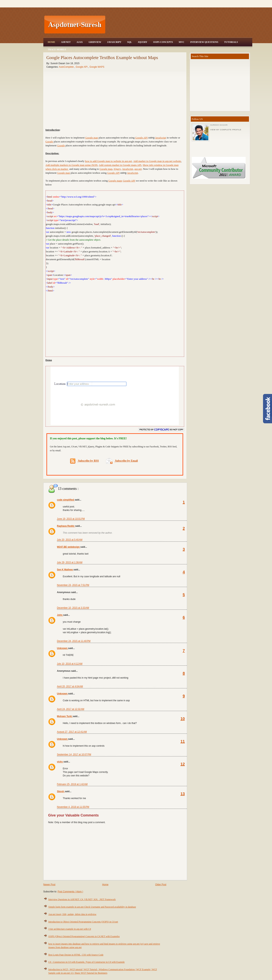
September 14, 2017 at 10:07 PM (74, 754)
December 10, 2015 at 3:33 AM (73, 608)
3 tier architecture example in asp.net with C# (70, 929)
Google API (82, 67)
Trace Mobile (57, 49)
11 (183, 741)
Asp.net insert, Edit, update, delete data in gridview (72, 914)
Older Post (161, 885)
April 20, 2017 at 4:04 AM (70, 686)
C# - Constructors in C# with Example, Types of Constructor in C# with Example (87, 962)
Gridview (95, 42)
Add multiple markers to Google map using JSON (72, 165)
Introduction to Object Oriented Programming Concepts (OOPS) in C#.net (83, 922)
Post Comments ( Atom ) (70, 892)
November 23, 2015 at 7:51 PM (73, 585)
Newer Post (49, 885)
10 (183, 719)
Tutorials (231, 42)
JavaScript (114, 42)
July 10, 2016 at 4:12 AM (70, 664)
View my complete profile (226, 130)
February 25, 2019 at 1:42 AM (72, 784)
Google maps (115, 181)
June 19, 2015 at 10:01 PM (71, 519)
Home (52, 42)
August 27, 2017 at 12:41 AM (72, 732)
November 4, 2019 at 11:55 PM (73, 807)
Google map (92, 138)
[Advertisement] (179, 25)
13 (183, 794)
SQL (129, 42)
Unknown (63, 648)
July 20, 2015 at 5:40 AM (70, 540)
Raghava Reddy (66, 526)
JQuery (142, 42)
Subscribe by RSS (84, 461)
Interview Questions (204, 42)
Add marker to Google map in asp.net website (157, 161)
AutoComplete (67, 67)
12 (183, 764)
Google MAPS (97, 67)
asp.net (138, 169)
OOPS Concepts (163, 42)
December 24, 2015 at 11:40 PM (74, 641)
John (60, 615)
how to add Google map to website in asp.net (108, 161)
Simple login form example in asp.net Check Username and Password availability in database (92, 907)
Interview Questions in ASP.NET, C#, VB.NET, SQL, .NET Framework (82, 899)
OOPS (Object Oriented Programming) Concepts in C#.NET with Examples (84, 936)
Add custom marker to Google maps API (120, 165)
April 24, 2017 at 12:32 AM (71, 709)
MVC (181, 42)
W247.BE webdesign (69, 547)
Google (49, 142)
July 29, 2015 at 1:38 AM (70, 562)
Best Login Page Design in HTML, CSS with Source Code (76, 955)
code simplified (66, 500)
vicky (60, 762)
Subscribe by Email (122, 461)
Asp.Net (66, 42)
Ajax (80, 42)
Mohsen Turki (65, 716)
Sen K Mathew (65, 570)
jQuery (117, 169)
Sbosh (61, 791)
